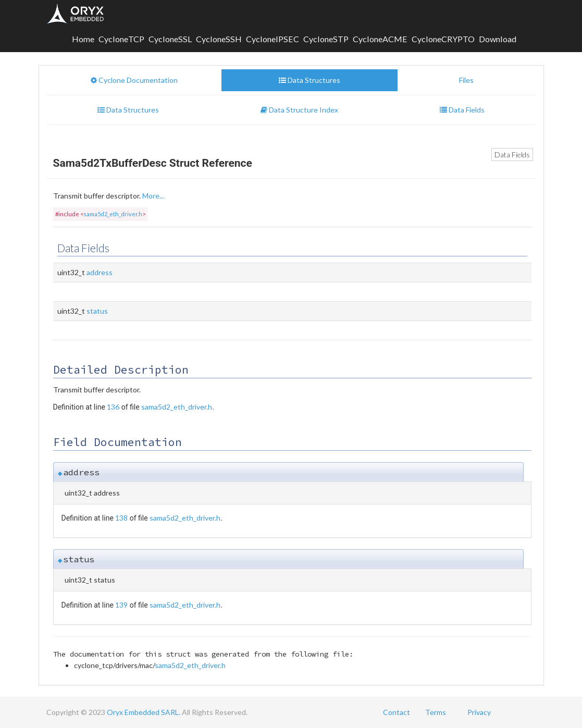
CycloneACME (380, 39)
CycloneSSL (170, 39)
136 (113, 407)
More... (153, 196)
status (97, 311)
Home (83, 39)
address (100, 272)
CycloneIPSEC (273, 39)
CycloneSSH (219, 39)
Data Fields (512, 155)
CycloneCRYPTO (443, 39)
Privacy (479, 712)
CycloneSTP (326, 39)
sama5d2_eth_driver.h (113, 214)
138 (121, 518)
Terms (436, 712)
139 (121, 605)
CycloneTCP (121, 39)
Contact (397, 712)
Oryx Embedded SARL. (144, 712)
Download (498, 39)
